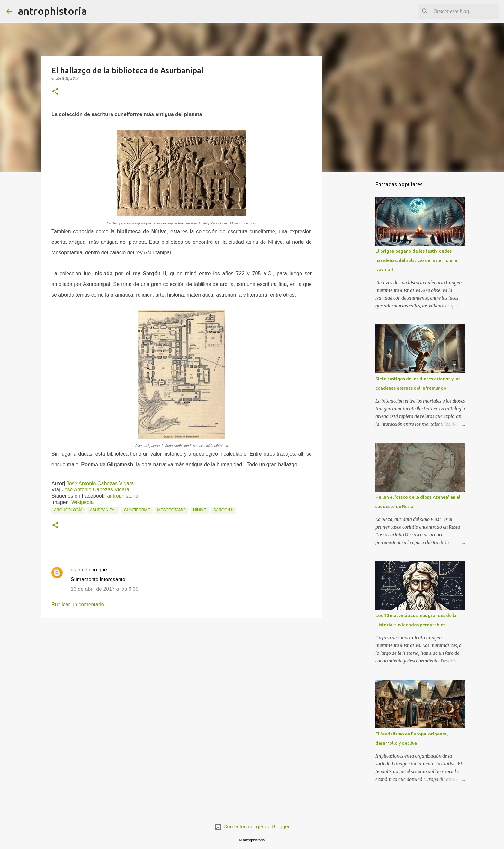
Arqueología (68, 510)
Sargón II (223, 510)
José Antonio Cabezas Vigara (100, 484)
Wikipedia (82, 502)
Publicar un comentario (78, 604)
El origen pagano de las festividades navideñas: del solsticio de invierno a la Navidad (416, 260)
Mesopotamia (172, 510)
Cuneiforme (137, 510)
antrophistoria (52, 11)
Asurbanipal (103, 510)
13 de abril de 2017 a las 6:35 (105, 589)
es (73, 570)
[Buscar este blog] (465, 11)
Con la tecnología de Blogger (252, 827)
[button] (55, 92)
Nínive (200, 510)
